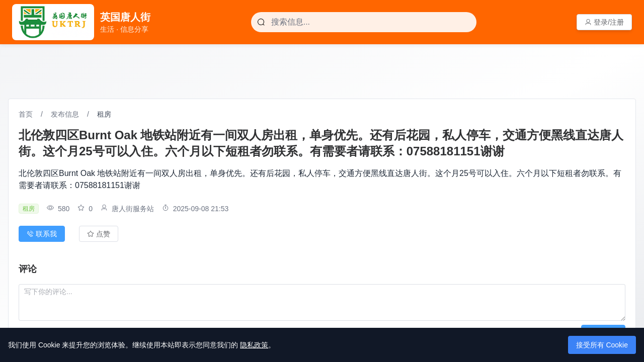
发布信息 (65, 114)
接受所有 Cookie (602, 345)
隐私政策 (254, 345)
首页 (26, 114)
